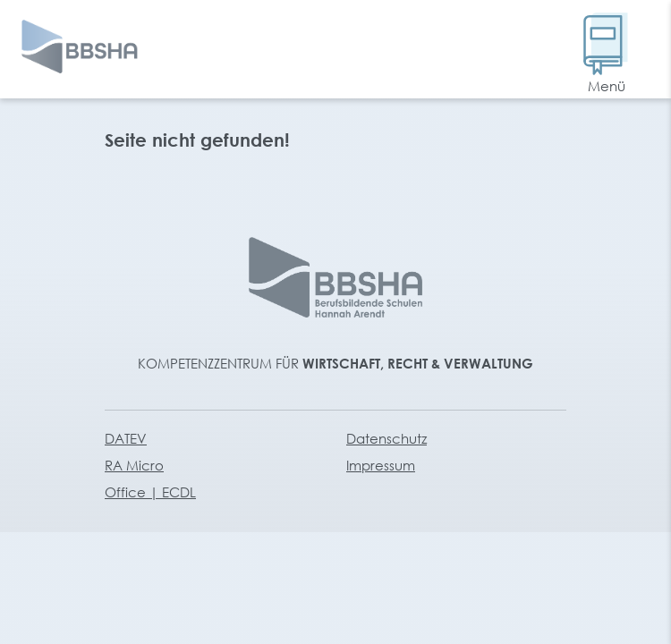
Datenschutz (386, 438)
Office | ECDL (150, 492)
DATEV (126, 438)
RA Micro (134, 465)
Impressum (381, 465)
